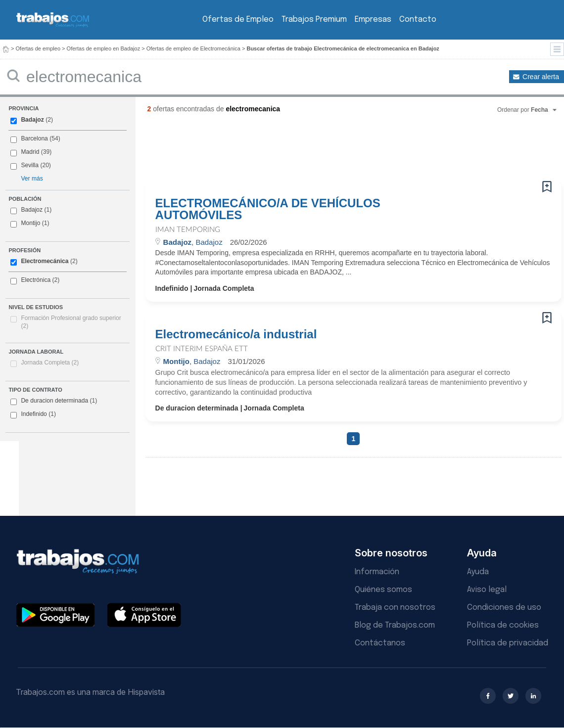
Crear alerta (541, 77)
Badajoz (32, 120)
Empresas (373, 20)
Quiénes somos (383, 590)
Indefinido (33, 414)
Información (377, 572)
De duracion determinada (54, 401)
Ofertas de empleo (38, 48)
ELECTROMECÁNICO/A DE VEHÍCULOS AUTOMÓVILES (268, 209)
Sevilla (30, 165)
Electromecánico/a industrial (236, 334)
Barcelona (34, 138)
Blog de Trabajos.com (395, 625)
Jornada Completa (50, 363)
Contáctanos (380, 643)
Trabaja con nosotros (395, 608)
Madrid (30, 152)
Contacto (418, 20)
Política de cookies (503, 625)
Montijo (30, 223)
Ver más (32, 179)
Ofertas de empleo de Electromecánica (193, 48)
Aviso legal (487, 590)
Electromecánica (45, 261)
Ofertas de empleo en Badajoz (104, 48)
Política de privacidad (508, 643)
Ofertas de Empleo (238, 20)
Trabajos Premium (314, 20)
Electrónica (36, 280)
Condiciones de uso (504, 608)
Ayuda (478, 572)
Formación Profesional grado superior (71, 322)
